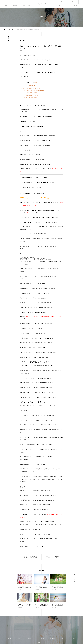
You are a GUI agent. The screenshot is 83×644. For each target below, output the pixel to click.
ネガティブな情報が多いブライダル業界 (30, 95)
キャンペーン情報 (58, 2)
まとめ (23, 100)
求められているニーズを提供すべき (29, 98)
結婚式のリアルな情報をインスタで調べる (30, 88)
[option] (17, 2)
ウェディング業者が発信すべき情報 (29, 93)
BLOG (21, 50)
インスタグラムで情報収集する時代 (29, 86)
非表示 (36, 82)
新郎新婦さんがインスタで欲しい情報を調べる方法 (32, 90)
